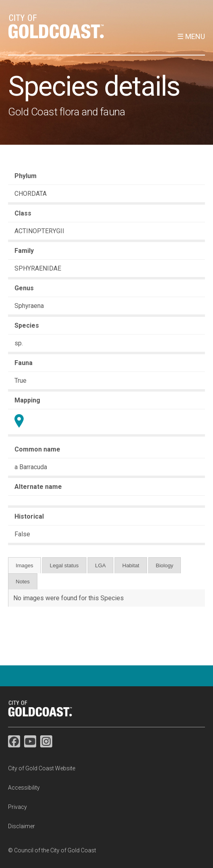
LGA (101, 565)
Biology (165, 565)
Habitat (131, 565)
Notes (23, 582)
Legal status (64, 565)
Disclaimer (22, 826)
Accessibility (24, 788)
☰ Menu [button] (191, 36)
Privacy (17, 807)
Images (25, 565)
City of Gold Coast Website (42, 768)
